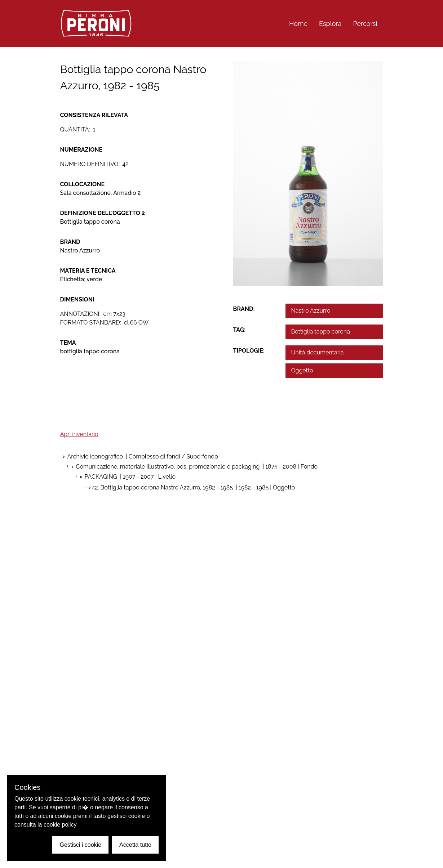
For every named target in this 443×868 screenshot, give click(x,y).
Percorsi (365, 24)
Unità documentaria (318, 352)
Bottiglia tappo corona (321, 332)
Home (298, 24)
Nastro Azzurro (311, 311)
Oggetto (302, 370)
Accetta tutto (135, 845)
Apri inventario (79, 434)
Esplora (330, 24)
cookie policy (60, 825)
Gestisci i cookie (80, 845)
